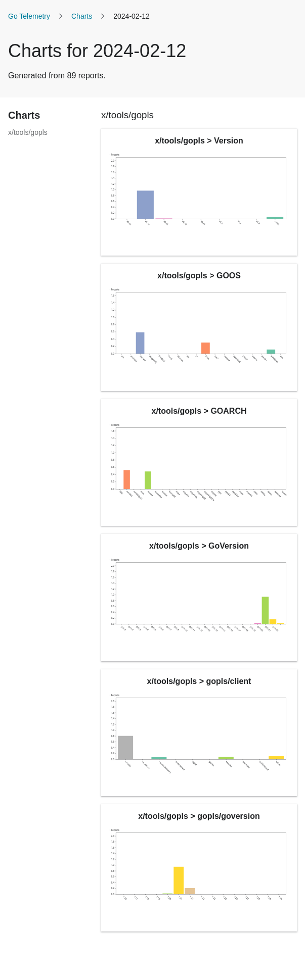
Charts (82, 16)
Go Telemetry (29, 16)
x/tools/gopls (28, 132)
